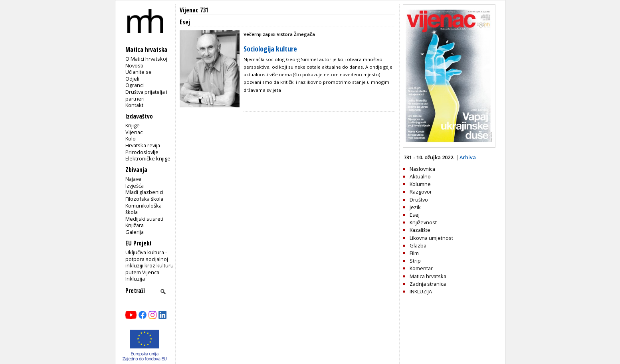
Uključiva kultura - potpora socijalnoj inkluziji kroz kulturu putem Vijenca (150, 262)
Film (414, 253)
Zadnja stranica (428, 284)
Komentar (421, 268)
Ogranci (135, 85)
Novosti (134, 65)
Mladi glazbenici (144, 192)
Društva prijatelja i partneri (146, 95)
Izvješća (135, 186)
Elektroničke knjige (148, 158)
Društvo (419, 200)
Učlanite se (139, 72)
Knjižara (135, 225)
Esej (415, 215)
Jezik (415, 207)
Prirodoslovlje (142, 152)
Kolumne (420, 184)
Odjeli (132, 79)
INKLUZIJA (421, 291)
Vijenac (134, 132)
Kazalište (420, 230)
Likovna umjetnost (431, 238)
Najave (133, 179)
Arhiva (468, 157)
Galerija (135, 232)
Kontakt (134, 105)
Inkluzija (135, 279)
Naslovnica (422, 169)
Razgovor (421, 192)
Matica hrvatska (428, 276)
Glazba (418, 245)
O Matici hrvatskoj (146, 59)
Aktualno (420, 176)
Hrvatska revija (143, 145)
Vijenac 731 (194, 10)
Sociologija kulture (270, 49)
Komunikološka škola (144, 209)
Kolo (131, 138)
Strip (415, 261)
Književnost (423, 222)
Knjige (133, 125)
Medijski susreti (144, 219)
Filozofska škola (144, 199)
